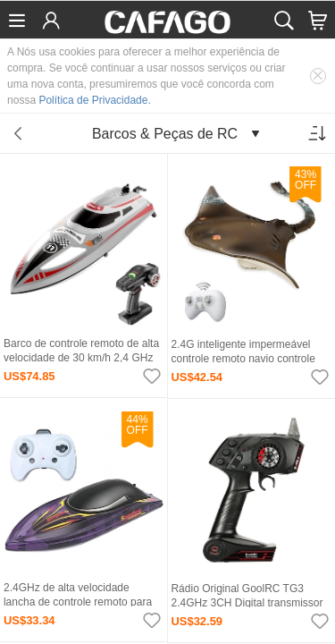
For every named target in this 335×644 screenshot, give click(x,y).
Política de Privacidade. (94, 100)
